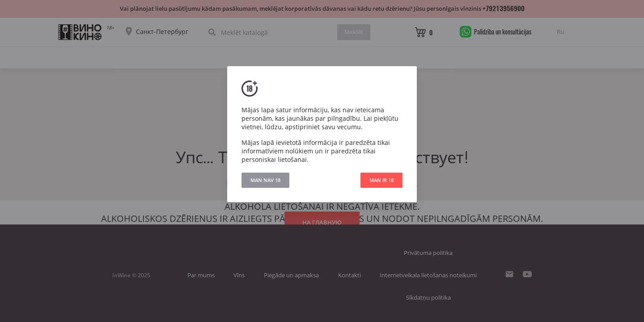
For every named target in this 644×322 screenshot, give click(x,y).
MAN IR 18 (381, 180)
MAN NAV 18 (265, 180)
